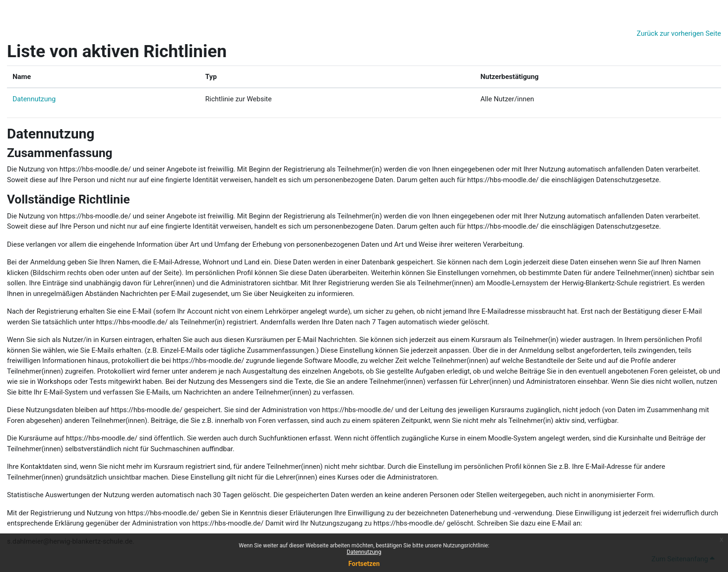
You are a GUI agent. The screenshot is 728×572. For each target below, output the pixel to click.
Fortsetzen (364, 564)
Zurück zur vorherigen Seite (679, 33)
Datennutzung (34, 99)
